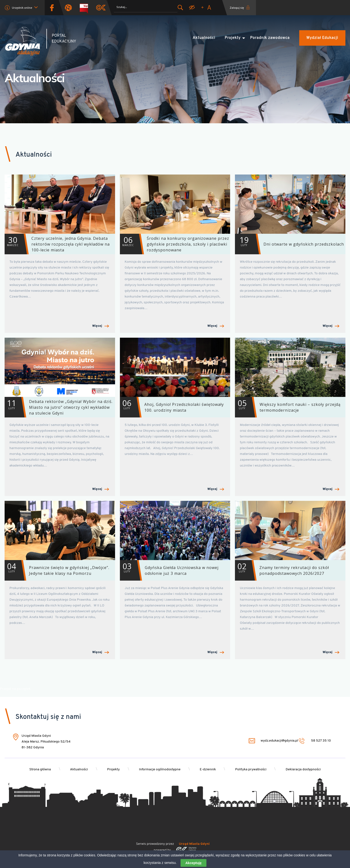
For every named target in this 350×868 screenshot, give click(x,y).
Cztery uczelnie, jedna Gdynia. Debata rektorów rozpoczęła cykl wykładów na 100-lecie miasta (57, 244)
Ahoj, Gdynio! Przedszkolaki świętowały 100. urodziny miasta (172, 407)
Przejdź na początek (15, 689)
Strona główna (37, 770)
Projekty (233, 38)
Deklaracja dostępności (306, 770)
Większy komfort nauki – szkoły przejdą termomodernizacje (288, 407)
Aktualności (204, 38)
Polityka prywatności (253, 770)
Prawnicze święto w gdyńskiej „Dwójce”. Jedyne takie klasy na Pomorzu (57, 570)
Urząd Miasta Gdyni (194, 844)
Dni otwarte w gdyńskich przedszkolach (289, 244)
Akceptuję (193, 863)
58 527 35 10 (315, 741)
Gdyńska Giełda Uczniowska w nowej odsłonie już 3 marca (169, 570)
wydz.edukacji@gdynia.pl (273, 741)
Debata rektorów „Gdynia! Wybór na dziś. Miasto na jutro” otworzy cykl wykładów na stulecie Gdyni (59, 407)
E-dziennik (209, 770)
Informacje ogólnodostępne (160, 770)
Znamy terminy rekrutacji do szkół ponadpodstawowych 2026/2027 (282, 570)
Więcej (101, 326)
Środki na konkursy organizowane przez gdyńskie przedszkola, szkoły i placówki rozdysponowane (175, 244)
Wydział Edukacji (322, 38)
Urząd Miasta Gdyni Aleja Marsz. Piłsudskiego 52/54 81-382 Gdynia (46, 742)
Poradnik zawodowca (270, 38)
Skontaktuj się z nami (48, 717)
